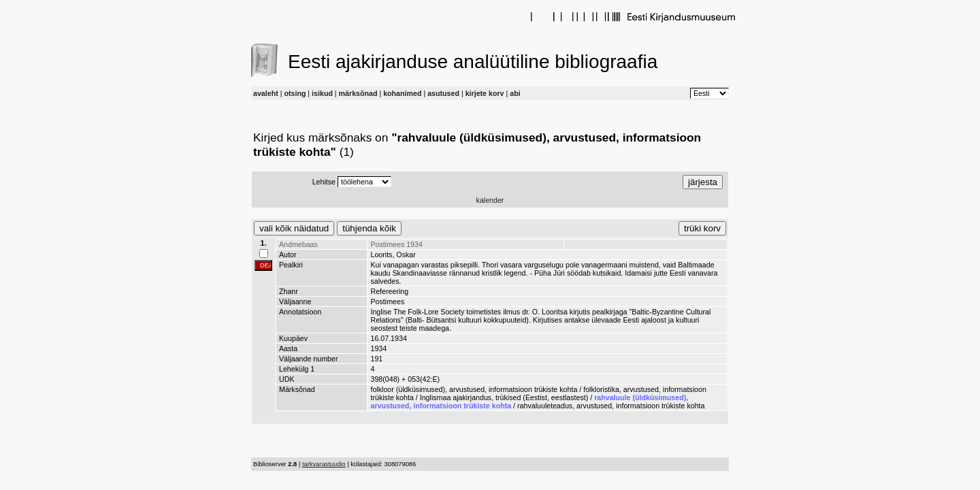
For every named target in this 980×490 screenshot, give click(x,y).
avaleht (266, 93)
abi (515, 93)
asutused (443, 93)
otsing (295, 93)
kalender (490, 200)
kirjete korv (485, 93)
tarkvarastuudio (324, 464)
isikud (322, 93)
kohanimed (402, 93)
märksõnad (358, 93)
